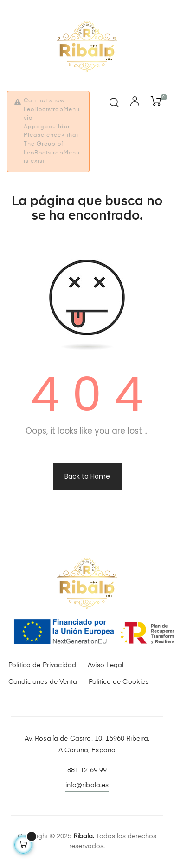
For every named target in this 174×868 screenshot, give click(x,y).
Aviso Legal (106, 665)
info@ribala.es (87, 785)
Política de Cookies (119, 682)
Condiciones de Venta (43, 682)
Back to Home (87, 476)
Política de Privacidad (42, 665)
